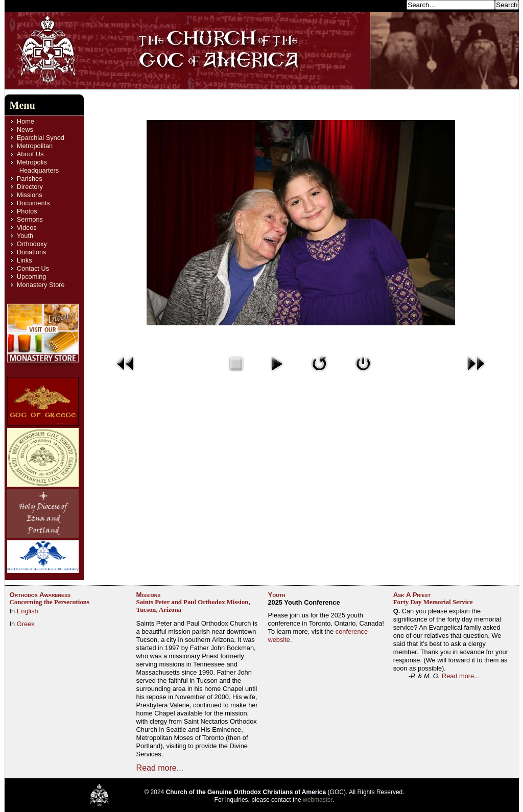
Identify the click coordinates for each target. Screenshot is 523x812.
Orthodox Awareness (40, 595)
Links (25, 260)
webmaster (318, 800)
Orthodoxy (32, 244)
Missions (30, 195)
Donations (32, 252)
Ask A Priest (412, 595)
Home (26, 121)
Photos (27, 211)
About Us (30, 154)
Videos (27, 228)
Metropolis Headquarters (38, 166)
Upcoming (32, 277)
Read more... (160, 768)
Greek (26, 624)
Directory (30, 187)
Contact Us (33, 268)
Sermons (30, 219)
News (25, 129)
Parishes (30, 178)
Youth (25, 236)
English (28, 611)
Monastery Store (41, 285)
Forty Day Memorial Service (433, 602)
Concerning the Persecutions (50, 602)
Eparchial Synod (41, 138)
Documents (33, 203)
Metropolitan (35, 146)
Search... (390, 4)
